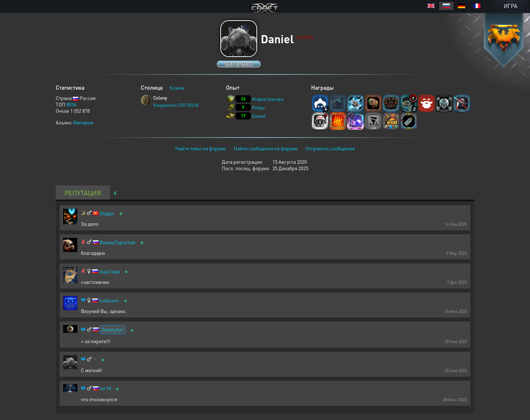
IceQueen (109, 300)
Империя (83, 122)
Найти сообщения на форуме (266, 148)
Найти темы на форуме (200, 148)
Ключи (177, 88)
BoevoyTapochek (118, 242)
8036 (71, 104)
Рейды (258, 108)
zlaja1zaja (109, 271)
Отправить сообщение (330, 148)
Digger (107, 213)
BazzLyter (113, 329)
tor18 (105, 388)
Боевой (259, 116)
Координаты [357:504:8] (176, 105)
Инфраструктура (268, 99)
